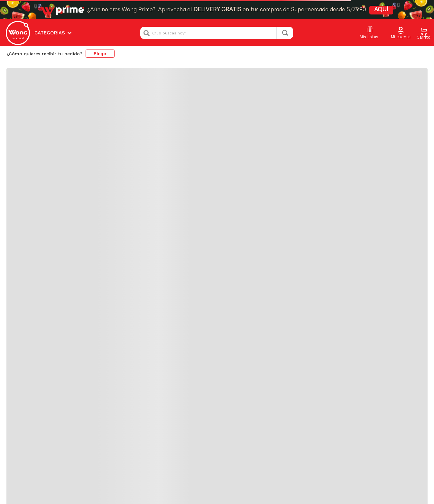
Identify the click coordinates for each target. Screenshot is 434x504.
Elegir (100, 33)
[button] (401, 13)
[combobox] (217, 13)
